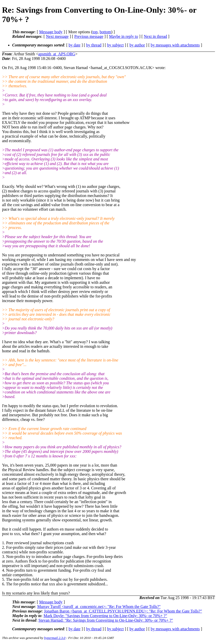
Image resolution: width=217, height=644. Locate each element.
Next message (57, 36)
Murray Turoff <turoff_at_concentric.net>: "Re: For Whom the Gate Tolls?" (99, 607)
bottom (105, 32)
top (95, 32)
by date (74, 45)
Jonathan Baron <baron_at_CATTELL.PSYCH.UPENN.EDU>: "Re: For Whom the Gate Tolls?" (123, 611)
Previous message (89, 36)
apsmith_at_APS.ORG (57, 54)
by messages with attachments (175, 45)
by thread (94, 45)
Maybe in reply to (124, 36)
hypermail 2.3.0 (55, 638)
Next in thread (156, 36)
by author (137, 45)
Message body (51, 32)
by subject (115, 45)
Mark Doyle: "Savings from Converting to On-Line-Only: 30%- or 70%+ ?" (105, 616)
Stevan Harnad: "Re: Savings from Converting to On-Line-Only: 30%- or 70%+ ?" (106, 620)
